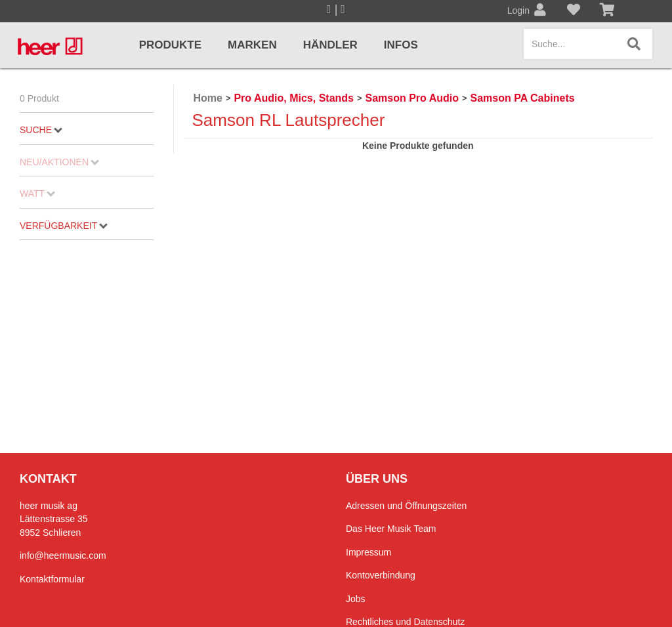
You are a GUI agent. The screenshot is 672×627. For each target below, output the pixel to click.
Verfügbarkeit (64, 226)
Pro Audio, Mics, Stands (294, 98)
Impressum (368, 552)
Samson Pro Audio (412, 98)
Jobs (356, 599)
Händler (330, 45)
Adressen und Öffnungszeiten (406, 506)
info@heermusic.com (63, 556)
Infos (401, 45)
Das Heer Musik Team (391, 529)
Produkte (170, 45)
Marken (252, 45)
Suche (41, 130)
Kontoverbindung (381, 575)
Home (208, 98)
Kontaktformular (52, 579)
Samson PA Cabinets (522, 98)
